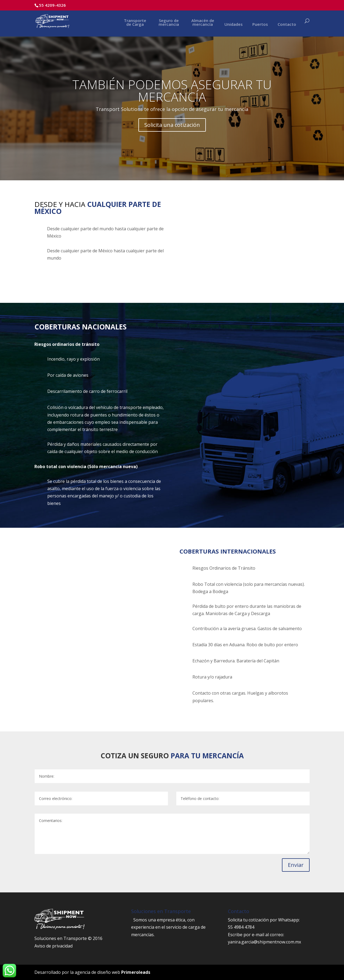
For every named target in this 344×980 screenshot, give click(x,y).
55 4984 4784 (241, 927)
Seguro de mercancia (169, 23)
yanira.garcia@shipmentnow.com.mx (264, 942)
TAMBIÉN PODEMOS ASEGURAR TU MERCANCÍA (172, 91)
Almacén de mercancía (203, 23)
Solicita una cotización (172, 125)
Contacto (287, 25)
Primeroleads (136, 972)
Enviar (296, 865)
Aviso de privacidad (53, 946)
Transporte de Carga (135, 23)
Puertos (260, 25)
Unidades (234, 25)
